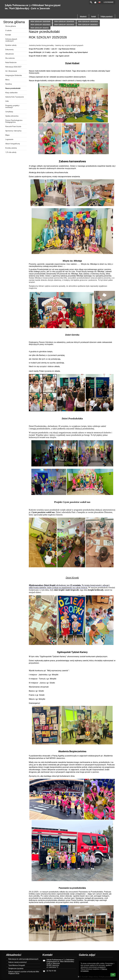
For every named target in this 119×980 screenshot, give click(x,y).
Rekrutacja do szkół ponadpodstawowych (23, 959)
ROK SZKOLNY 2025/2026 (40, 21)
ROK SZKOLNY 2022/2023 (40, 25)
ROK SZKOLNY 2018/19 (40, 28)
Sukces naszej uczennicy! (18, 962)
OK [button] (113, 975)
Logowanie (109, 2)
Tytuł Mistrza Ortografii (17, 965)
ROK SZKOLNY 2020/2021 (88, 25)
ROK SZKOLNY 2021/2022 (64, 25)
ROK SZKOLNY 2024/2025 (64, 21)
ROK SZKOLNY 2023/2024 (88, 21)
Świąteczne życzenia (16, 968)
